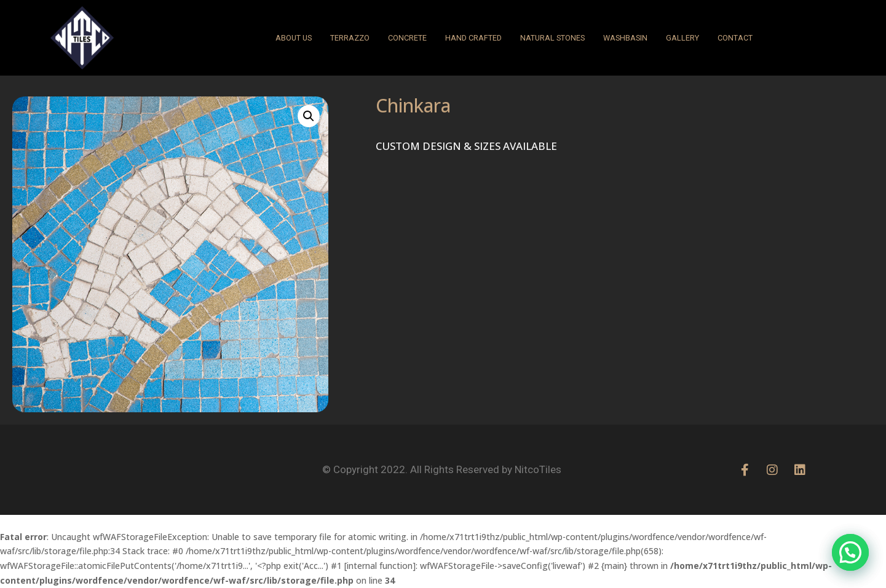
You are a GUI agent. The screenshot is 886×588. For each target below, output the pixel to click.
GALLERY (682, 38)
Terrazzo (350, 38)
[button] (309, 116)
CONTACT (735, 38)
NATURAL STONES (552, 38)
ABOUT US (294, 38)
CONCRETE (407, 38)
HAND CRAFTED (473, 38)
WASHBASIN (625, 38)
